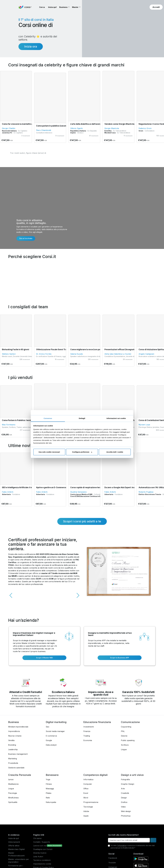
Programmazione (91, 802)
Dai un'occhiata (26, 238)
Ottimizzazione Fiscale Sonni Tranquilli (54, 349)
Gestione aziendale (16, 768)
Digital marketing (56, 722)
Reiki (48, 798)
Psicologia (13, 793)
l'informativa (122, 845)
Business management (18, 754)
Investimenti (88, 727)
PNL (123, 731)
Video (123, 807)
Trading (87, 736)
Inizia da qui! (13, 838)
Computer (88, 784)
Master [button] (76, 7)
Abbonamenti (14, 842)
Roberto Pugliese (146, 492)
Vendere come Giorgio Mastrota (119, 124)
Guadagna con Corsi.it (43, 849)
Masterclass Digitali (16, 849)
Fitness (49, 784)
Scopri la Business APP (120, 658)
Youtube (112, 863)
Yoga (48, 779)
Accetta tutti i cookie (115, 452)
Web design (126, 811)
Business (14, 722)
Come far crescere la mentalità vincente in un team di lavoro (30, 124)
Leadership (13, 749)
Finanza (87, 731)
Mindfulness (13, 798)
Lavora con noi (40, 846)
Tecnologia (88, 807)
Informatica (88, 779)
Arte (123, 789)
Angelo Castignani (146, 354)
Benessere (52, 775)
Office (86, 789)
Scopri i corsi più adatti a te (82, 521)
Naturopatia (51, 802)
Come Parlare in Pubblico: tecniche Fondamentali (25, 420)
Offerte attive (14, 846)
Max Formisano (9, 425)
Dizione (124, 736)
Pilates (49, 793)
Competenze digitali (95, 775)
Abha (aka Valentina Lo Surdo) (118, 354)
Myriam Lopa (144, 425)
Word (86, 798)
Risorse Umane (15, 736)
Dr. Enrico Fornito (44, 354)
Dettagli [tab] (82, 418)
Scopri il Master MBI (44, 658)
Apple (86, 816)
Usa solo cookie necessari (49, 452)
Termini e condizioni (42, 860)
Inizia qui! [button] (52, 7)
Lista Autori (38, 857)
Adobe (86, 811)
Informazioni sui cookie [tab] (116, 418)
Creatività (125, 793)
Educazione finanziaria (97, 722)
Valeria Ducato (77, 354)
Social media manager (55, 731)
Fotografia (125, 779)
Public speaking (128, 740)
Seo (47, 727)
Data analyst (51, 745)
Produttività (13, 763)
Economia (88, 740)
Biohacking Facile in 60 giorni (15, 349)
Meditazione (13, 784)
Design (124, 798)
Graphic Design (128, 784)
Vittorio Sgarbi (76, 128)
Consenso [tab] (48, 418)
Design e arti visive (132, 775)
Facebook (113, 858)
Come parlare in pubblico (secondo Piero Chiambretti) (61, 126)
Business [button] (64, 7)
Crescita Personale (20, 775)
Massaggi (50, 789)
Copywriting (126, 727)
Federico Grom (145, 128)
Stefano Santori (9, 354)
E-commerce (51, 736)
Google (49, 740)
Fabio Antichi (8, 492)
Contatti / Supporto (42, 842)
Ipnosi (11, 779)
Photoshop (126, 816)
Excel (86, 793)
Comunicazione (130, 722)
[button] (36, 7)
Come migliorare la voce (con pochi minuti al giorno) (94, 349)
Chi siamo (37, 838)
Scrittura (125, 745)
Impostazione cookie (42, 864)
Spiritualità (13, 802)
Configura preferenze (82, 452)
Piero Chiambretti (44, 130)
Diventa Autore (40, 853)
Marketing (13, 759)
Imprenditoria (14, 731)
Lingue (124, 749)
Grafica (124, 802)
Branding (12, 745)
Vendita (11, 740)
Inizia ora (31, 46)
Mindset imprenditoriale (18, 727)
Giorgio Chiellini (9, 128)
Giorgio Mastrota (112, 128)
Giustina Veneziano (78, 492)
